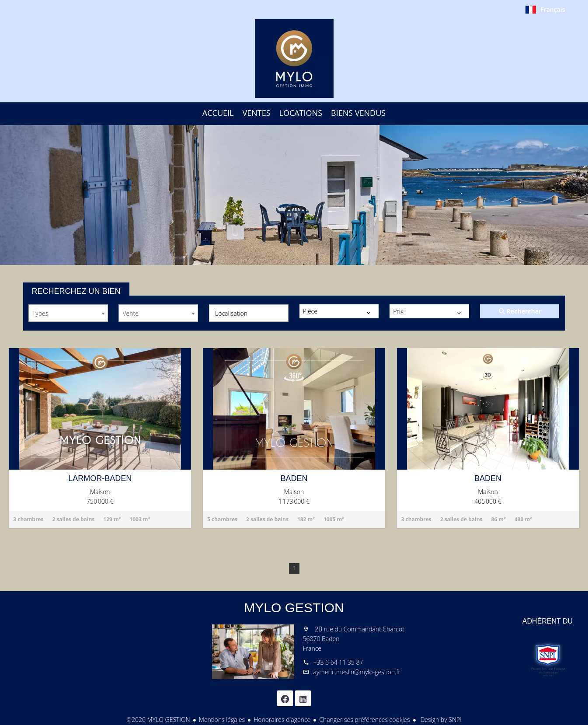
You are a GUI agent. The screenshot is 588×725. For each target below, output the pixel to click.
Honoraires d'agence (282, 720)
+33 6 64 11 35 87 (338, 662)
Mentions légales (222, 720)
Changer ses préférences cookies (365, 720)
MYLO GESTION (294, 608)
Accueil (294, 59)
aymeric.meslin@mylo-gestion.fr (357, 672)
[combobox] (68, 313)
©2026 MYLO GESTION (158, 720)
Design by (440, 720)
